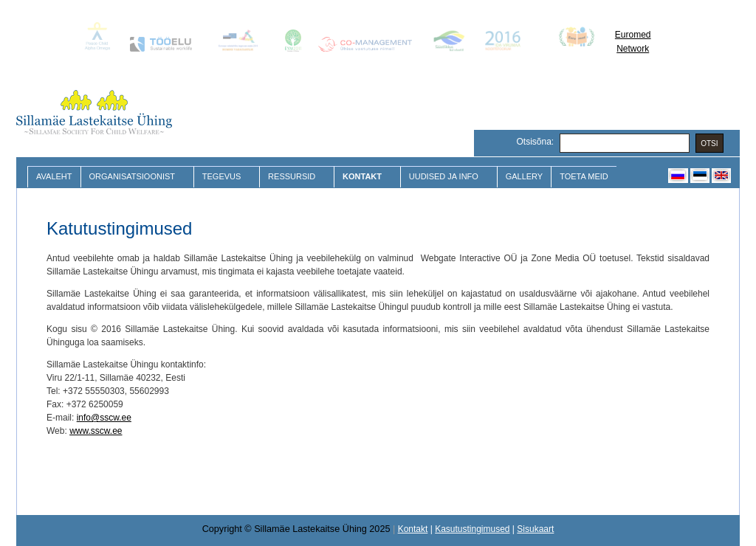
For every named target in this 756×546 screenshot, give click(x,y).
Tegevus (223, 177)
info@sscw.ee (104, 418)
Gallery (525, 176)
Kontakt (364, 177)
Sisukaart (535, 529)
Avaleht (54, 176)
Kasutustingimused (472, 529)
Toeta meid (584, 176)
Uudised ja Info (446, 177)
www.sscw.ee (96, 431)
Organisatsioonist (134, 177)
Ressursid (293, 177)
